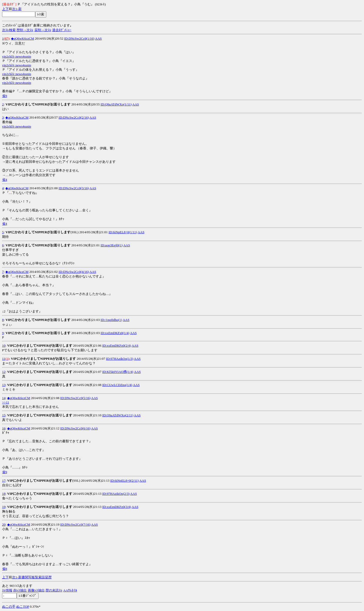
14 (4, 398)
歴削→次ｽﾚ (25, 30)
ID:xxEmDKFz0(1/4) (115, 333)
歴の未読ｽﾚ (54, 590)
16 (4, 428)
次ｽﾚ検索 (9, 30)
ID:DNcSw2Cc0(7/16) (75, 524)
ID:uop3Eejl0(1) (112, 245)
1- (17, 9)
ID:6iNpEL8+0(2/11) (125, 480)
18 (4, 494)
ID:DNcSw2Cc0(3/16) (74, 188)
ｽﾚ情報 (7, 590)
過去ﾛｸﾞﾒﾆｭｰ (62, 30)
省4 (5, 180)
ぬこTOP (23, 606)
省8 (5, 569)
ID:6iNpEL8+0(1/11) (123, 232)
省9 (5, 96)
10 (4, 345)
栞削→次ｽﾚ (43, 30)
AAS (98, 38)
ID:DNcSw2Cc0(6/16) (75, 428)
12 (4, 372)
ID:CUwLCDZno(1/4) (117, 385)
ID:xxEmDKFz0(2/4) (117, 345)
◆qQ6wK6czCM (22, 38)
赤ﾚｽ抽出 (20, 590)
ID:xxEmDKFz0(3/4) (117, 507)
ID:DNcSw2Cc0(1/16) (79, 38)
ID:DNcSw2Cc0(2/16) (74, 117)
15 (4, 415)
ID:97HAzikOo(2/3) (116, 494)
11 (4, 359)
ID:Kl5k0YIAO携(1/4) (118, 372)
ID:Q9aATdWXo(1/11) (116, 104)
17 (4, 480)
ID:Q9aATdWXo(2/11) (118, 415)
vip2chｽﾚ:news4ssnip (17, 56)
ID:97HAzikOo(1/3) (120, 359)
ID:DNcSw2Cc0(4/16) (74, 272)
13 (4, 385)
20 (4, 524)
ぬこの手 (9, 606)
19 (4, 507)
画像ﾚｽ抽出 (36, 590)
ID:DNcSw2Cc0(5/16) (75, 398)
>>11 (6, 402)
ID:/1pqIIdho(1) (111, 320)
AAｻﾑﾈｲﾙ (70, 590)
